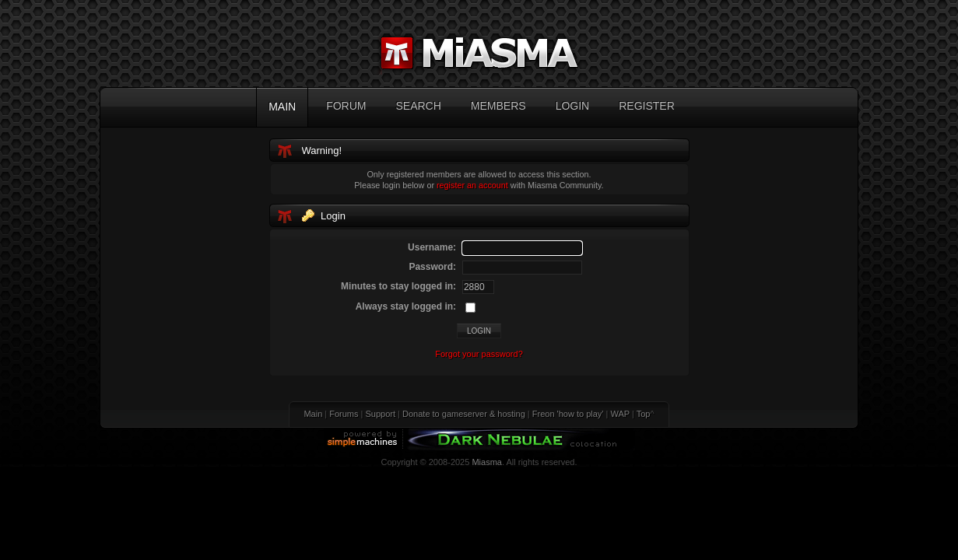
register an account (472, 185)
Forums (344, 414)
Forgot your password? (479, 354)
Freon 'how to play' (568, 414)
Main (313, 414)
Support (381, 414)
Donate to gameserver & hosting (464, 414)
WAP (619, 414)
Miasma (487, 462)
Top (644, 414)
